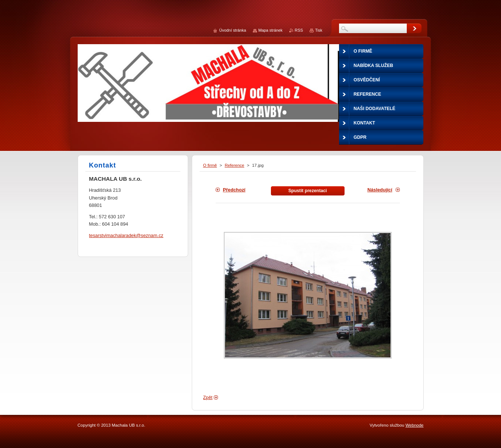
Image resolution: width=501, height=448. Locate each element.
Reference (234, 165)
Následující (380, 190)
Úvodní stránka (232, 30)
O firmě (210, 165)
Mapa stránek (271, 30)
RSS (299, 30)
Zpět (208, 397)
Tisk (319, 30)
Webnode (414, 425)
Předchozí (234, 190)
